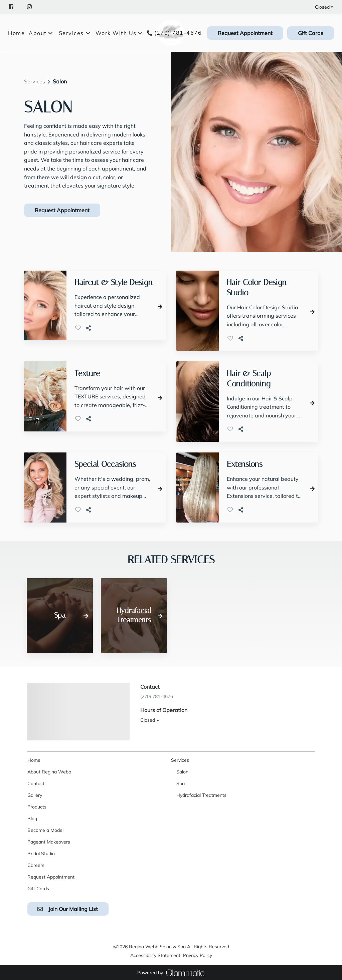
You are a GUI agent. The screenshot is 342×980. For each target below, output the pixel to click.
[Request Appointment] (245, 33)
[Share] (90, 328)
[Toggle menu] (88, 33)
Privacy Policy (198, 955)
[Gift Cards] (310, 33)
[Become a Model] (45, 830)
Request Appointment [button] (62, 210)
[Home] (17, 33)
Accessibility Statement (155, 955)
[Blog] (32, 819)
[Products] (37, 807)
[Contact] (36, 783)
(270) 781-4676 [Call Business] (178, 33)
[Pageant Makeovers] (49, 842)
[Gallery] (35, 795)
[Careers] (36, 865)
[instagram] (30, 7)
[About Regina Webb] (49, 772)
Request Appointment (245, 33)
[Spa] (181, 783)
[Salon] (182, 772)
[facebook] (15, 7)
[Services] (71, 33)
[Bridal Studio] (41, 854)
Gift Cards (311, 33)
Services (35, 81)
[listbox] (41, 33)
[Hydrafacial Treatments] (201, 795)
